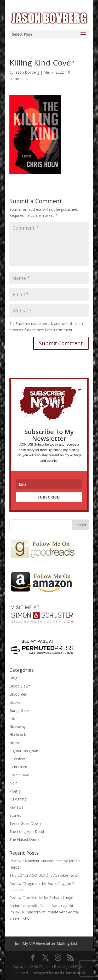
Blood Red (18, 694)
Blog (13, 678)
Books (15, 702)
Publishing (18, 799)
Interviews (18, 759)
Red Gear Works (70, 973)
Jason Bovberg (27, 72)
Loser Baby (19, 775)
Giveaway (18, 726)
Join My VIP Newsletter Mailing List (46, 943)
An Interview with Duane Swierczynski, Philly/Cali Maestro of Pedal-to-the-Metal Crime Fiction (44, 912)
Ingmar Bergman (24, 751)
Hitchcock (18, 735)
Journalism (18, 767)
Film (13, 718)
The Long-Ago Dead (27, 832)
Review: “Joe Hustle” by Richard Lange (41, 898)
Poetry (15, 791)
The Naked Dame (24, 839)
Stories (15, 815)
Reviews (16, 807)
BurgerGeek (19, 710)
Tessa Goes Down (25, 823)
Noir (13, 783)
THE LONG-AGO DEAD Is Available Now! (44, 875)
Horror (15, 743)
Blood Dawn (20, 686)
